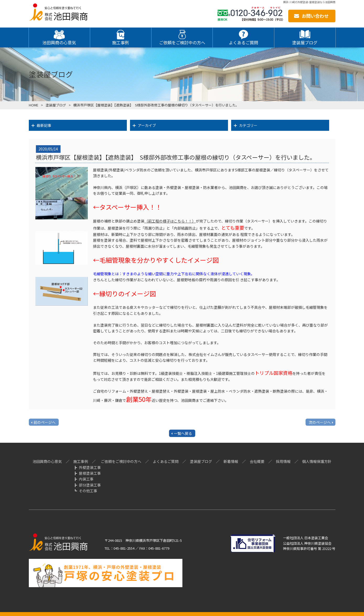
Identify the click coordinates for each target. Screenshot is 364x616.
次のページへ (320, 422)
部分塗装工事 (90, 485)
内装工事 (86, 479)
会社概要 (257, 461)
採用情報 (283, 461)
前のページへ (45, 422)
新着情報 (231, 461)
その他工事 (88, 491)
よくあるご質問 (166, 461)
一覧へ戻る (183, 433)
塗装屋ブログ (56, 105)
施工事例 (81, 461)
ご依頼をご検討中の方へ (121, 461)
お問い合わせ (315, 16)
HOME (34, 105)
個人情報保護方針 (317, 461)
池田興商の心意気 (47, 461)
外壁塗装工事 (90, 467)
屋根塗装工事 (90, 473)
